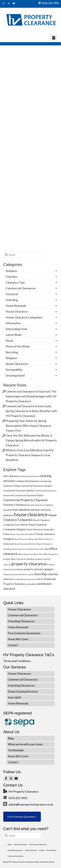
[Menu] (54, 38)
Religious (11, 358)
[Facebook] (6, 778)
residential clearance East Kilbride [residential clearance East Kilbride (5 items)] (29, 579)
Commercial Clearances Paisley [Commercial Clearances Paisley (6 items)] (29, 495)
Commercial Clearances (21, 288)
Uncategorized (15, 375)
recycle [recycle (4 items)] (30, 574)
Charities (11, 277)
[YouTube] (16, 778)
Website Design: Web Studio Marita (41, 862)
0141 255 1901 (49, 3)
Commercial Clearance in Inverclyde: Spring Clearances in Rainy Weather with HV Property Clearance (31, 411)
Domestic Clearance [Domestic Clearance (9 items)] (14, 505)
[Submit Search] (6, 255)
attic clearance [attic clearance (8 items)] (11, 476)
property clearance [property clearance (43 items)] (29, 564)
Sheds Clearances (17, 364)
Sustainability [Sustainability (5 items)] (31, 584)
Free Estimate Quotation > (22, 817)
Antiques (11, 271)
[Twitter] (11, 778)
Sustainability (14, 370)
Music (10, 341)
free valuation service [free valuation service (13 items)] (26, 510)
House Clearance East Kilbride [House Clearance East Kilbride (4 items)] (23, 534)
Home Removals (16, 306)
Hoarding (12, 300)
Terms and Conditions (17, 661)
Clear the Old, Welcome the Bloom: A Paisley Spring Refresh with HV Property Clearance (31, 440)
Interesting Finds (17, 329)
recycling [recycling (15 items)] (40, 574)
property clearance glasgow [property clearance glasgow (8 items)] (39, 569)
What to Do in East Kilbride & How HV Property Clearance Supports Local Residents (30, 455)
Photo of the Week (18, 346)
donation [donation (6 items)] (8, 510)
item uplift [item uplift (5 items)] (44, 549)
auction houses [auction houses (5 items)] (33, 476)
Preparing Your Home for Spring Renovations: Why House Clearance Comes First (28, 426)
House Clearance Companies (24, 317)
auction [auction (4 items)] (22, 476)
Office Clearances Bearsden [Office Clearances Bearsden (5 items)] (30, 554)
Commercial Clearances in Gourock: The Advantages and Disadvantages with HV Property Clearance (31, 396)
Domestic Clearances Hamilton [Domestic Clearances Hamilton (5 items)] (40, 505)
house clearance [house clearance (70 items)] (31, 514)
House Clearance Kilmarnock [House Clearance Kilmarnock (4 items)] (26, 539)
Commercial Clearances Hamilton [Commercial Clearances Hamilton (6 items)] (19, 491)
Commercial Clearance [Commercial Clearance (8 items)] (27, 481)
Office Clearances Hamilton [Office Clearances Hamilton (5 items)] (22, 559)
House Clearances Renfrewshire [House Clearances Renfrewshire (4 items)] (25, 549)
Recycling (12, 352)
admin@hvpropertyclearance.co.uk (28, 804)
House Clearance (17, 312)
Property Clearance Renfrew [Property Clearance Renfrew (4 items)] (15, 574)
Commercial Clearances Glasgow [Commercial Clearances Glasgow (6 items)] (37, 486)
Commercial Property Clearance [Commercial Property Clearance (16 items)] (25, 500)
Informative (13, 323)
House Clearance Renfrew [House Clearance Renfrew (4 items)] (25, 544)
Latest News (14, 335)
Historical (12, 294)
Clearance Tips (15, 282)
